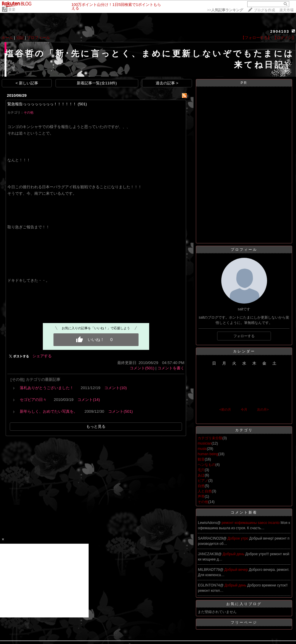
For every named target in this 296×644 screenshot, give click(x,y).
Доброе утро (238, 538)
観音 (201, 459)
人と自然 (205, 491)
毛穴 (201, 470)
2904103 (280, 31)
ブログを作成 (264, 10)
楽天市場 (287, 10)
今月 (244, 409)
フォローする (244, 336)
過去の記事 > (167, 83)
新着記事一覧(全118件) (97, 83)
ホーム (7, 38)
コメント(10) (116, 388)
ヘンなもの (206, 465)
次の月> (263, 409)
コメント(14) (89, 400)
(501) (82, 104)
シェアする (42, 356)
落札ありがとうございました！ (47, 388)
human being (208, 454)
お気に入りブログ (244, 604)
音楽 (12, 9)
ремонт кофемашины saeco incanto (251, 523)
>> (225, 10)
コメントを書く (171, 368)
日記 (20, 38)
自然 (201, 486)
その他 (29, 112)
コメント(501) (142, 368)
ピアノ (203, 481)
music (202, 449)
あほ (201, 475)
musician (205, 443)
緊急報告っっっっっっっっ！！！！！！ (42, 104)
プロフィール (38, 38)
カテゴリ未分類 (210, 438)
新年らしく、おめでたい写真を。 (49, 411)
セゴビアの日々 (33, 400)
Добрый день (234, 554)
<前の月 (225, 409)
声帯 (201, 496)
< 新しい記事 (27, 83)
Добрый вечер (237, 570)
